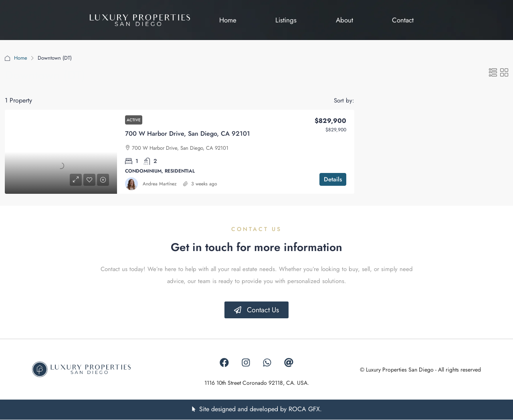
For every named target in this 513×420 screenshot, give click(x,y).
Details (333, 179)
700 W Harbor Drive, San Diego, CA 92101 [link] (188, 134)
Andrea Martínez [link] (160, 184)
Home (21, 58)
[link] (61, 152)
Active (134, 120)
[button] (493, 73)
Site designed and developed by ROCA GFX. (261, 409)
